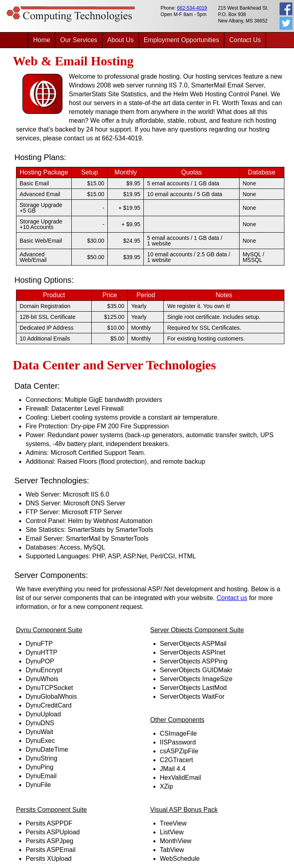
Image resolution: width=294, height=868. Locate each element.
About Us (121, 40)
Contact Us (245, 40)
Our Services (79, 40)
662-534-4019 (192, 8)
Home (42, 40)
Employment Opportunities (182, 40)
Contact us (232, 598)
